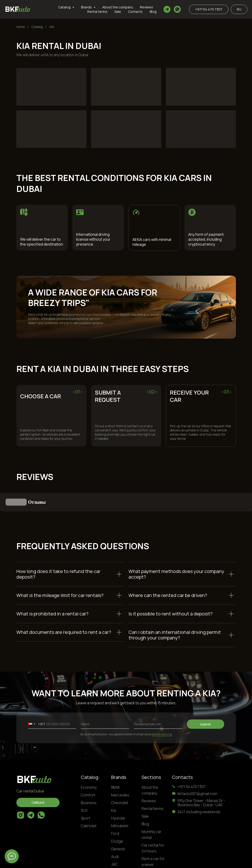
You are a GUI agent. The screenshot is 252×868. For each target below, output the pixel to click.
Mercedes (120, 772)
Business (89, 779)
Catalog (37, 27)
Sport (85, 795)
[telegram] (167, 9)
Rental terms (97, 12)
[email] (158, 701)
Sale (118, 12)
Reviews (146, 7)
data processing (162, 711)
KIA (52, 27)
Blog (153, 12)
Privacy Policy (170, 861)
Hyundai (118, 795)
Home (21, 27)
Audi (115, 833)
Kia (114, 787)
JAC (114, 841)
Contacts (135, 12)
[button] (38, 779)
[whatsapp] (177, 9)
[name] (105, 701)
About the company (118, 7)
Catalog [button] (65, 7)
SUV (84, 787)
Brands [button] (87, 7)
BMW (115, 764)
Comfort (88, 772)
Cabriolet (89, 802)
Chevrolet (120, 779)
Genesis (118, 826)
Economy (89, 764)
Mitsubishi (120, 802)
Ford (115, 810)
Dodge (117, 818)
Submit (206, 701)
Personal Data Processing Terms (211, 861)
